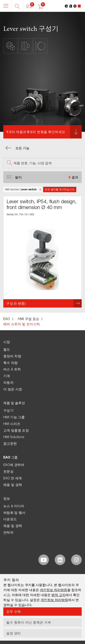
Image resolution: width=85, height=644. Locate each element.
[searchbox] (42, 163)
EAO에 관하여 (14, 465)
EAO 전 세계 (13, 478)
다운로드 (10, 519)
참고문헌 (10, 443)
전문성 (8, 471)
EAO (7, 319)
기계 (7, 376)
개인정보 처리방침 (53, 590)
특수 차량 (11, 363)
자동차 (8, 382)
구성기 (8, 410)
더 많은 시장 (13, 389)
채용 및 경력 (13, 485)
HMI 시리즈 (12, 424)
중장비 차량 (12, 356)
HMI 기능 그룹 (14, 417)
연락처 (8, 532)
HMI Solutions (14, 437)
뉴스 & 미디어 (14, 506)
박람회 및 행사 (14, 513)
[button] (29, 6)
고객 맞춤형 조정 (16, 430)
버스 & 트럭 (12, 369)
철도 (7, 349)
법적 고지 (58, 595)
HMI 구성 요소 (29, 319)
